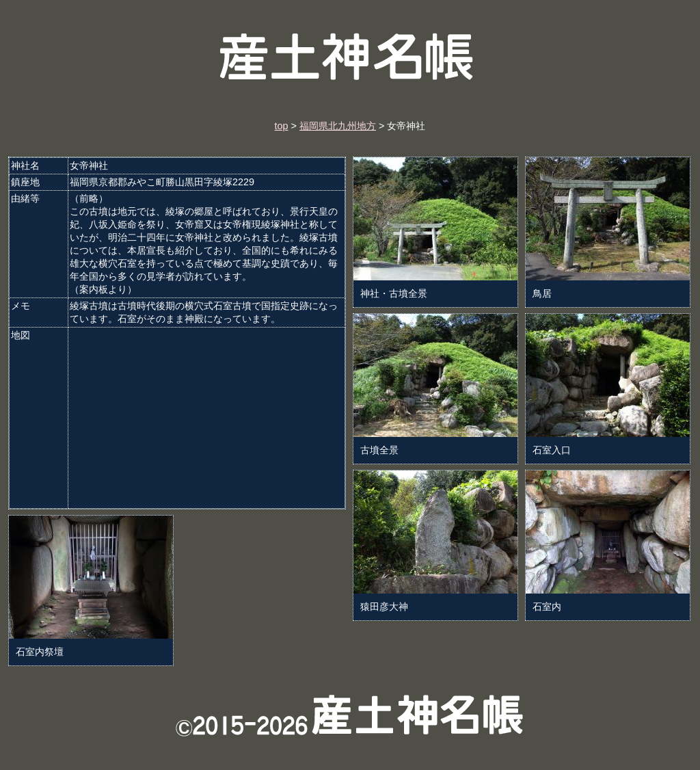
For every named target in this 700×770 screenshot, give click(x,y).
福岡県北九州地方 (338, 126)
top (282, 126)
